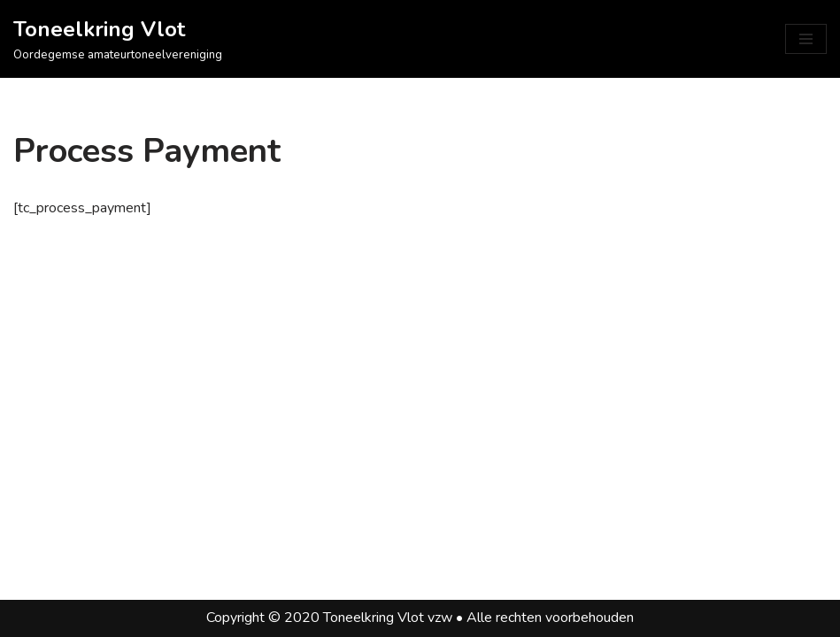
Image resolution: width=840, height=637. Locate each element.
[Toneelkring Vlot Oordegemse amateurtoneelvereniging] (118, 39)
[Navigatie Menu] (806, 39)
